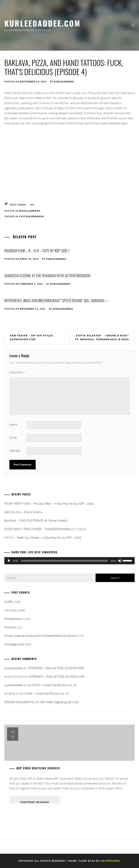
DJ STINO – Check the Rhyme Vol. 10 (52, 685)
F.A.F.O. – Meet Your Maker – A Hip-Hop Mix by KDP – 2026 (43, 537)
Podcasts (10, 627)
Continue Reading (34, 802)
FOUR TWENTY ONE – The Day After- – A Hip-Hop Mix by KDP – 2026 (49, 504)
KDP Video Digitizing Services (59, 702)
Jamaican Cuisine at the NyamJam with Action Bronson (47, 275)
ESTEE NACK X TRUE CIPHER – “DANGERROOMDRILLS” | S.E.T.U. (45, 529)
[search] (133, 25)
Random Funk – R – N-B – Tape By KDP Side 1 (37, 251)
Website (15, 451)
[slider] (65, 561)
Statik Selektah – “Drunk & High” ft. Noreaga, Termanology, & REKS (102, 337)
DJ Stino (10, 693)
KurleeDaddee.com (42, 23)
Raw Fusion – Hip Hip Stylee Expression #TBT (32, 337)
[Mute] (120, 561)
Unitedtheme (110, 861)
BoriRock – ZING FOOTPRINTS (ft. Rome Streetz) (36, 520)
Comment (17, 372)
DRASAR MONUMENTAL (19, 702)
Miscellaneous (30, 211)
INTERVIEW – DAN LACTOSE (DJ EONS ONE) (56, 668)
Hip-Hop (10, 610)
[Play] (9, 561)
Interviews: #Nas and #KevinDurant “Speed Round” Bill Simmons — (56, 300)
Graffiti (9, 602)
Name (13, 425)
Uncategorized (14, 644)
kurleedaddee (64, 82)
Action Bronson (32, 216)
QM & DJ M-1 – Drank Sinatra (23, 512)
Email (13, 438)
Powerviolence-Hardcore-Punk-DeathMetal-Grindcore (40, 636)
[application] (69, 561)
